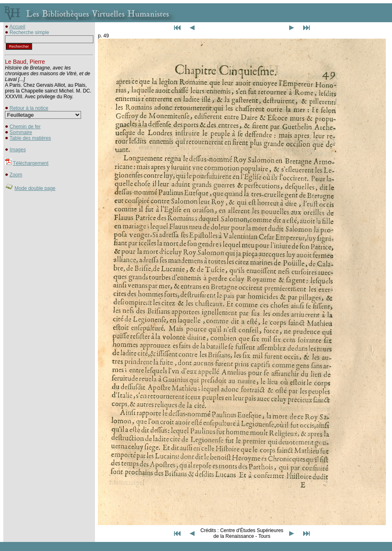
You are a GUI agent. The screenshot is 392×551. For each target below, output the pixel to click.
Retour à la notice (29, 108)
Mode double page (35, 188)
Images (17, 150)
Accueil (17, 27)
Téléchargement (31, 163)
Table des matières (30, 138)
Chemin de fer (25, 127)
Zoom (16, 175)
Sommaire (21, 132)
